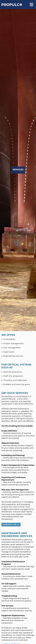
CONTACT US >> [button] (11, 524)
